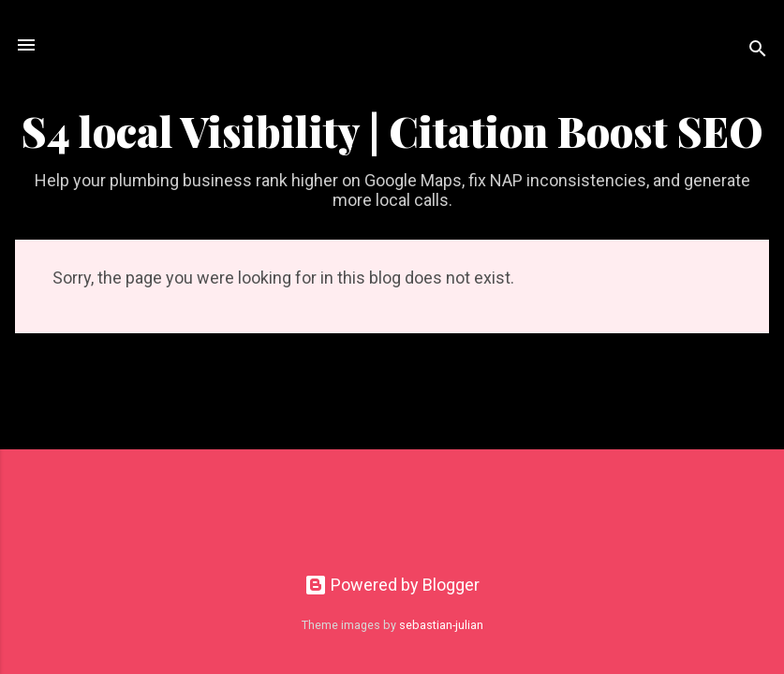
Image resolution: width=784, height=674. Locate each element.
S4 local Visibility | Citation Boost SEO (392, 131)
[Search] (758, 51)
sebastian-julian (441, 625)
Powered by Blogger (392, 585)
